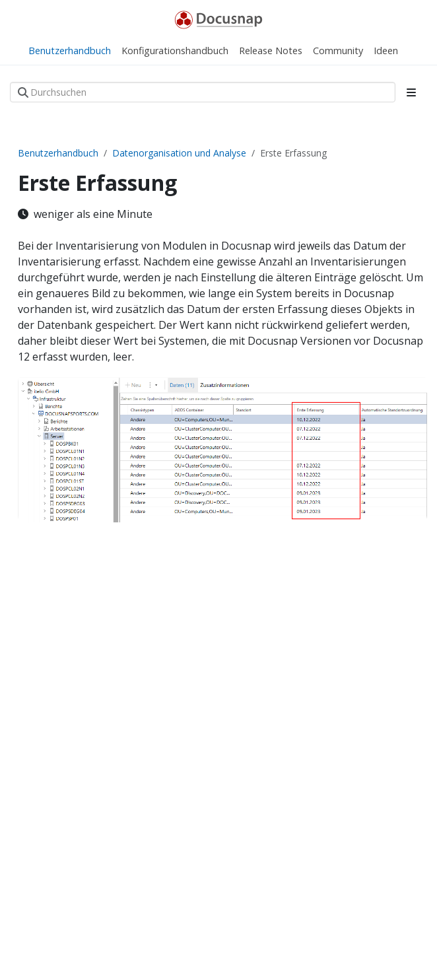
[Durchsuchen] (203, 92)
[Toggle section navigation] (411, 92)
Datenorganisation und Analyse (179, 153)
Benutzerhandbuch (58, 153)
